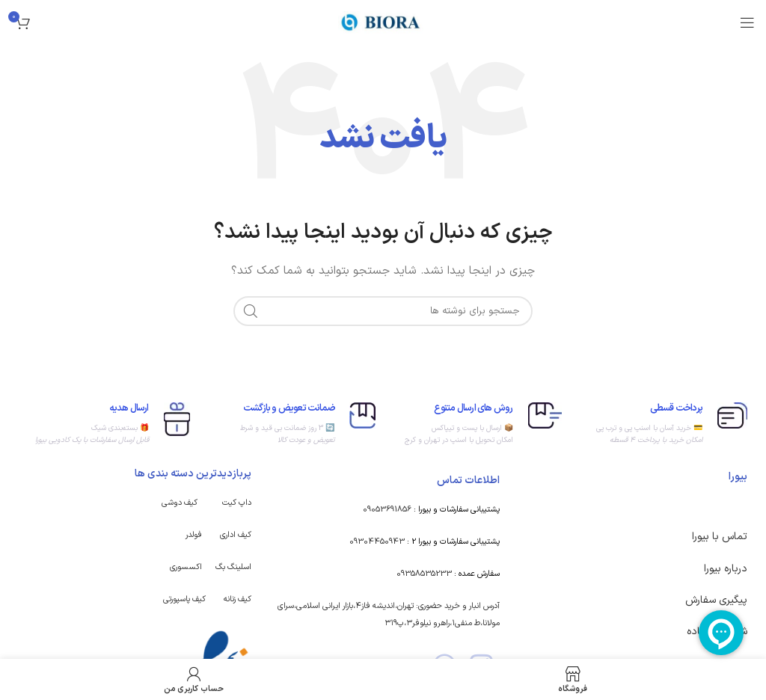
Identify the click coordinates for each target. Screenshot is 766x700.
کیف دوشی (180, 503)
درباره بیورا (726, 569)
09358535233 (424, 574)
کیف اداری (236, 535)
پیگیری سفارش (716, 600)
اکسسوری (186, 567)
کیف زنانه (238, 599)
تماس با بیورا (720, 537)
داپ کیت (237, 503)
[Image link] (218, 656)
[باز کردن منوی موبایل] (747, 22)
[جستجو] (383, 311)
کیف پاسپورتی (184, 599)
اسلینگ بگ (233, 567)
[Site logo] (383, 22)
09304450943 (377, 542)
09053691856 (387, 510)
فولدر (194, 535)
